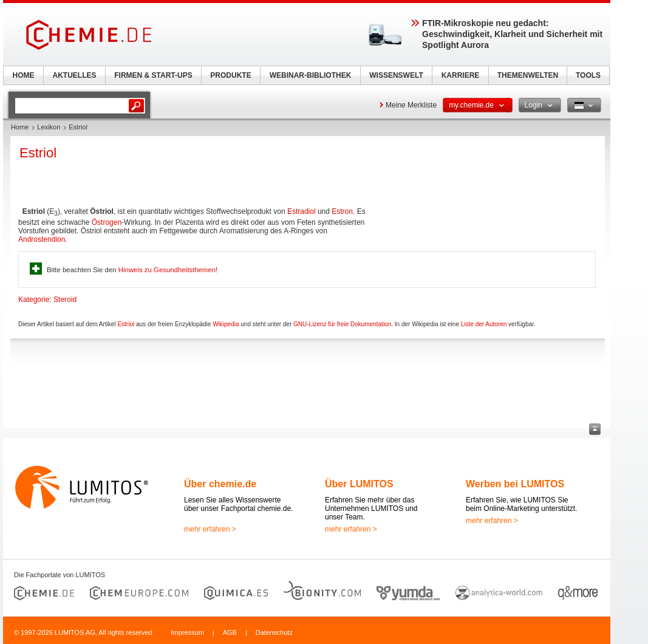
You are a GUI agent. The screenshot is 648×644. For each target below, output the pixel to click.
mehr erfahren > (210, 529)
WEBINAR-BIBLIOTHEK (311, 75)
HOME (24, 75)
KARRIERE (461, 75)
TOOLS (588, 75)
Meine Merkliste (411, 105)
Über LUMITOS (359, 484)
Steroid (65, 300)
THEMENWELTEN (528, 75)
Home (20, 127)
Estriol (126, 324)
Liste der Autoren (484, 324)
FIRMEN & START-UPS (153, 75)
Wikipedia (226, 324)
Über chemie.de (220, 484)
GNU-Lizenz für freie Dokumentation (342, 324)
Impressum (187, 632)
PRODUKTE (230, 75)
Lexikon (49, 127)
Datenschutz (274, 632)
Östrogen (107, 222)
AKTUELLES (75, 75)
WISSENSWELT (396, 75)
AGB (230, 632)
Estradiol (302, 211)
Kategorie (34, 300)
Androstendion (42, 239)
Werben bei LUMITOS (515, 484)
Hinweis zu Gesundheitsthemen (167, 270)
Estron (342, 211)
